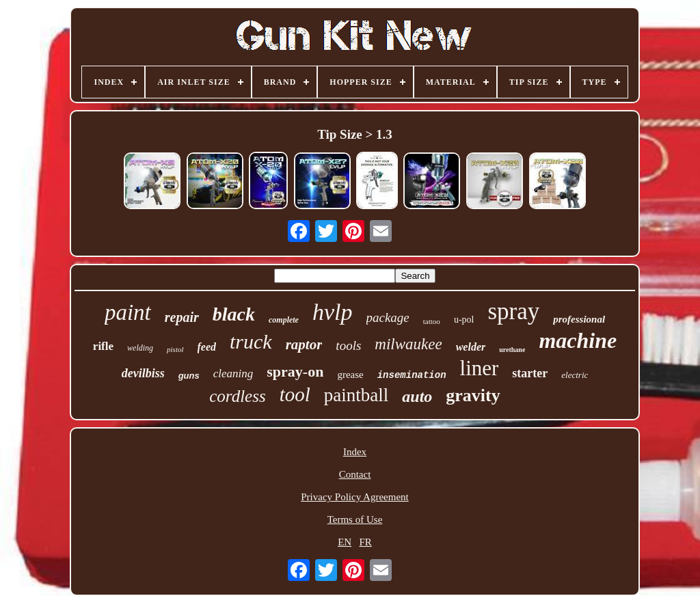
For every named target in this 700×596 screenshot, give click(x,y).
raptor (304, 344)
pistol (175, 349)
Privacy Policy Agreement (354, 497)
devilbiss (143, 373)
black (234, 314)
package (388, 317)
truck (251, 341)
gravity (473, 395)
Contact (355, 474)
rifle (103, 346)
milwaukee (408, 344)
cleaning (233, 374)
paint (128, 312)
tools (348, 346)
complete (284, 320)
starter (530, 373)
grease (350, 375)
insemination (412, 375)
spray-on (295, 371)
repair (182, 317)
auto (417, 396)
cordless (237, 396)
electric (575, 375)
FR (365, 542)
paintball (356, 395)
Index (355, 452)
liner (480, 368)
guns (189, 376)
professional (579, 319)
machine (578, 340)
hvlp (333, 312)
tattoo (432, 321)
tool (295, 394)
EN (345, 542)
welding (140, 348)
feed (207, 347)
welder (471, 347)
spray (513, 311)
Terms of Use (355, 519)
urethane (512, 350)
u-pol (464, 320)
